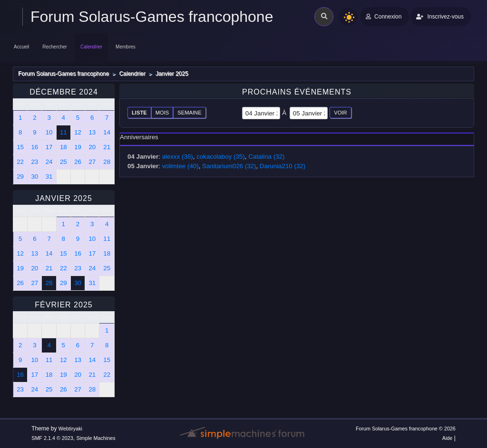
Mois (162, 113)
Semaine (189, 113)
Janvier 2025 (64, 198)
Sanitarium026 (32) (229, 166)
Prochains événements (297, 92)
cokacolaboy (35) (221, 157)
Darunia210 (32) (282, 166)
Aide (448, 438)
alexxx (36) (178, 157)
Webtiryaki (70, 429)
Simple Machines (96, 438)
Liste (139, 113)
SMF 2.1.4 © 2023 (52, 438)
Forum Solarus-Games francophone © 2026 (406, 429)
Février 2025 (63, 305)
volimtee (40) (180, 166)
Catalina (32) (266, 157)
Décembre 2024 (64, 92)
